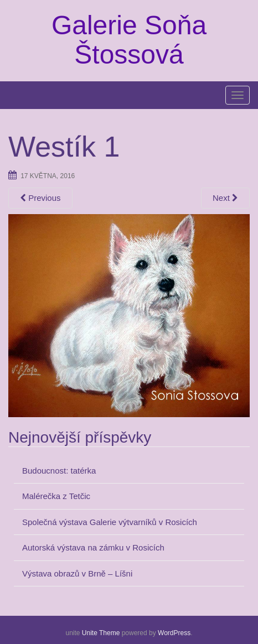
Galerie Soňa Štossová (129, 40)
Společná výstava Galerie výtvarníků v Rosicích (110, 522)
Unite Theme (101, 633)
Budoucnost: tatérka (59, 471)
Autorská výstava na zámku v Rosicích (93, 547)
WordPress (174, 633)
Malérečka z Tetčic (56, 496)
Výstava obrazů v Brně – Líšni (77, 573)
